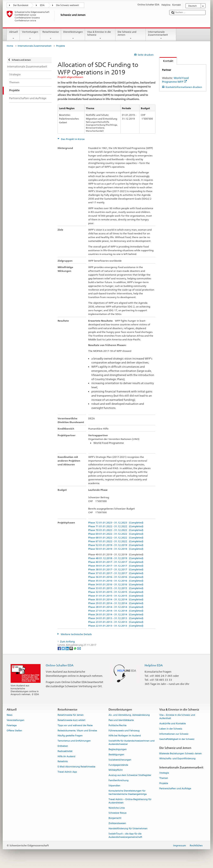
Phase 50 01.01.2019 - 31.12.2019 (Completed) (116, 549)
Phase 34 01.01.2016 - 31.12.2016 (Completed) (116, 584)
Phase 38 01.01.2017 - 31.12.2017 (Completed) (116, 569)
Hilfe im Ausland (66, 756)
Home (10, 46)
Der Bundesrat (21, 5)
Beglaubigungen (118, 750)
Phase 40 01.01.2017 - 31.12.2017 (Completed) (116, 562)
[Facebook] (60, 648)
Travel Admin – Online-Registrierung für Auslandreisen (130, 801)
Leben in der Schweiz (171, 729)
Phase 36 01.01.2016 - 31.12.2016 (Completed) (116, 577)
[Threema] (71, 648)
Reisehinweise (51, 35)
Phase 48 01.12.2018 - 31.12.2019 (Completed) (116, 558)
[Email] (79, 648)
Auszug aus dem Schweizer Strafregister (130, 775)
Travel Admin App (67, 772)
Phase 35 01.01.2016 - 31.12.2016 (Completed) (116, 581)
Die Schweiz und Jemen (131, 35)
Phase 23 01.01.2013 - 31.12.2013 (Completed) (116, 622)
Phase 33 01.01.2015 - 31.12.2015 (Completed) (116, 588)
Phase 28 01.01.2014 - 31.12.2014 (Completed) (116, 607)
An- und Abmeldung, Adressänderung (129, 715)
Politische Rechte (118, 725)
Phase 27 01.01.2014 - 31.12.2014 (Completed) (116, 611)
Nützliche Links (117, 808)
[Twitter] (64, 648)
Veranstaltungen (15, 720)
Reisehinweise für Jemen (71, 715)
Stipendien (114, 786)
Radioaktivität (65, 751)
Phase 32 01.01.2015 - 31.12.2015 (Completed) (116, 592)
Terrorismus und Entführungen (74, 741)
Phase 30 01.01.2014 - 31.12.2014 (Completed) (116, 599)
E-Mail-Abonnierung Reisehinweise (76, 767)
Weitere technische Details (76, 634)
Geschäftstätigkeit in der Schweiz (177, 739)
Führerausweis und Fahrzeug (124, 731)
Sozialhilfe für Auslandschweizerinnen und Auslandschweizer (132, 743)
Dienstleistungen (73, 35)
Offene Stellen (14, 731)
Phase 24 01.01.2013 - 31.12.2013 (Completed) (116, 618)
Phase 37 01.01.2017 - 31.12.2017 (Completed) (116, 573)
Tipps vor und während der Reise (75, 725)
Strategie (164, 773)
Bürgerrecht (115, 818)
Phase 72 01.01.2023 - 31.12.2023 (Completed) (116, 523)
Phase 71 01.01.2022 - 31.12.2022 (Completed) (116, 526)
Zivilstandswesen (117, 823)
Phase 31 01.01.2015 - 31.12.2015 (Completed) (116, 596)
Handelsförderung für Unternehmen (128, 829)
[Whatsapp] (75, 648)
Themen (164, 778)
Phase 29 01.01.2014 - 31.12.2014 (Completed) (116, 603)
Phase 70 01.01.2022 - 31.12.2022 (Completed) (116, 530)
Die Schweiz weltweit (67, 5)
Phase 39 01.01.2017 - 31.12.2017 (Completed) (116, 566)
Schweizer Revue (118, 813)
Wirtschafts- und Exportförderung (177, 759)
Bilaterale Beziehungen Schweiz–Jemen (181, 754)
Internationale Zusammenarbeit (161, 35)
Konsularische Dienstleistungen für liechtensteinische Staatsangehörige (128, 792)
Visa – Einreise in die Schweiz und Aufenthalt (177, 717)
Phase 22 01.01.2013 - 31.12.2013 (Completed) (116, 626)
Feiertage (12, 725)
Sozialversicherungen (120, 760)
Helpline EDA (154, 665)
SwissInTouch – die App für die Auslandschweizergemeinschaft (125, 835)
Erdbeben (63, 746)
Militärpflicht (116, 770)
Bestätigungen (116, 755)
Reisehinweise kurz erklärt (71, 720)
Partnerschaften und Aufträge (175, 789)
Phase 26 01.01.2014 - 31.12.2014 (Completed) (116, 614)
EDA (42, 5)
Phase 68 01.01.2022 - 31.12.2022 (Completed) (116, 538)
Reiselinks (63, 762)
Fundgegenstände (118, 765)
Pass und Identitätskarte (121, 720)
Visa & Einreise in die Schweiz (100, 35)
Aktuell (13, 35)
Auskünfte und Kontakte (173, 724)
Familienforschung (119, 780)
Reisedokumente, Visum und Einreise (77, 731)
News (9, 715)
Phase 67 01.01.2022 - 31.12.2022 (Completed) (116, 541)
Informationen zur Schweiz (174, 734)
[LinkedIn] (67, 648)
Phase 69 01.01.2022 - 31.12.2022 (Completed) (116, 534)
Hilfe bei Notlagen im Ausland (125, 736)
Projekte (164, 783)
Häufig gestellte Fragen (70, 736)
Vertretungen (30, 35)
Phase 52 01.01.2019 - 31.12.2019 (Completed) (116, 545)
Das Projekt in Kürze (72, 139)
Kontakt (166, 61)
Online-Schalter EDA (60, 665)
